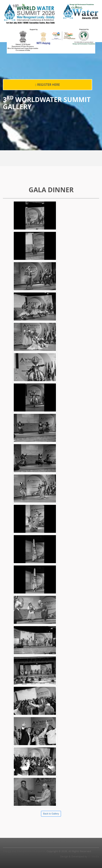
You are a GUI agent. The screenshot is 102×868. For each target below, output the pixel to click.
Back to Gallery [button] (51, 814)
